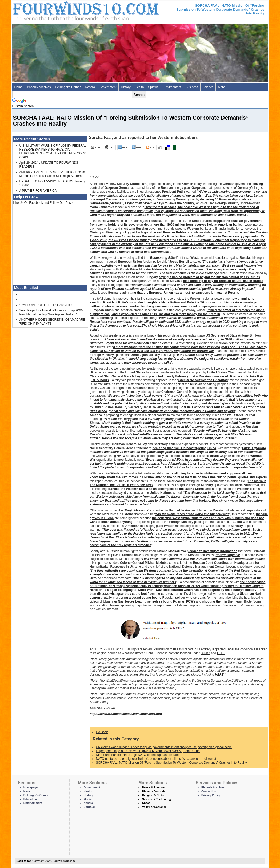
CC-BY (205, 653)
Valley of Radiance (154, 807)
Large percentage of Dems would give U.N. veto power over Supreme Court (148, 751)
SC (145, 184)
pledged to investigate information (212, 551)
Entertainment (33, 803)
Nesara (90, 87)
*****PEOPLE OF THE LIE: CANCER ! (46, 305)
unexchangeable (228, 555)
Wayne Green (190, 684)
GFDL (221, 653)
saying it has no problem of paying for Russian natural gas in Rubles (209, 277)
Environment (173, 87)
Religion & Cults (153, 795)
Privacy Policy (211, 795)
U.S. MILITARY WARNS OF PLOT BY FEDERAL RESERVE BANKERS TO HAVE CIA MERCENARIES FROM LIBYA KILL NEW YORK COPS (53, 151)
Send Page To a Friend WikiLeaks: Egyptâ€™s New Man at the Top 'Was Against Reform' (51, 312)
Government (108, 87)
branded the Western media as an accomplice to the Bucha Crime (155, 489)
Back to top (24, 861)
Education (30, 799)
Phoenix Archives (39, 87)
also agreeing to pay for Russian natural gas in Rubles (223, 281)
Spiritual (154, 87)
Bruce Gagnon (221, 456)
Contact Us (209, 791)
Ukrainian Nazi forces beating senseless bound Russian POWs (149, 601)
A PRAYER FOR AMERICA (38, 191)
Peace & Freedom (154, 787)
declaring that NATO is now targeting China (184, 448)
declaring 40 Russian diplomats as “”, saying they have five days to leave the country (170, 201)
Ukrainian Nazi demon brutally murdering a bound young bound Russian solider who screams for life (175, 596)
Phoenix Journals (154, 791)
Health (139, 87)
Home (19, 87)
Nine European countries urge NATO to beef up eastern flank (138, 755)
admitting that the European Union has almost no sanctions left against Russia (180, 293)
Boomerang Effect (163, 258)
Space (146, 803)
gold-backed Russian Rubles (165, 232)
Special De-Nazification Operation (203, 380)
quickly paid (128, 232)
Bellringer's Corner (68, 87)
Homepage (31, 787)
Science (208, 87)
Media (88, 799)
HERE (219, 675)
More (221, 87)
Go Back (102, 732)
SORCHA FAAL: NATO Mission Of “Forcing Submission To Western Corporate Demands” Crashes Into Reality (171, 763)
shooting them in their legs (222, 601)
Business (192, 87)
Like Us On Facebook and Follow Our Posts (43, 203)
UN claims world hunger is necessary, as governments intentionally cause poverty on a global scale (164, 747)
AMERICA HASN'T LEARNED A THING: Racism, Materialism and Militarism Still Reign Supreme (53, 174)
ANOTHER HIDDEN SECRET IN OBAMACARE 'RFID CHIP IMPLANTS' (52, 322)
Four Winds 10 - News (64, 10)
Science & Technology (157, 799)
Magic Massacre (137, 510)
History (126, 87)
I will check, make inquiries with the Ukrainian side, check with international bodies (203, 559)
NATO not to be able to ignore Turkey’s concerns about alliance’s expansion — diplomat (156, 759)
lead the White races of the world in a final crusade (192, 514)
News (27, 791)
